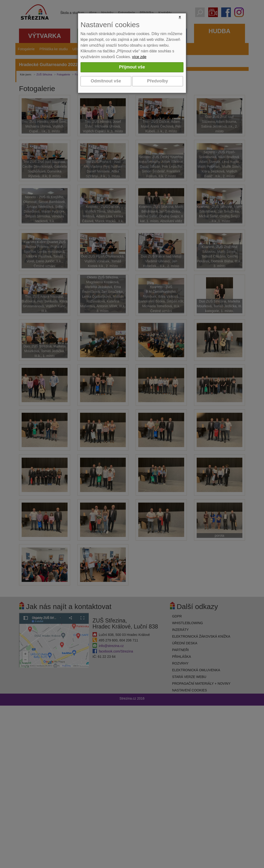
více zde (139, 57)
